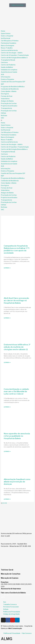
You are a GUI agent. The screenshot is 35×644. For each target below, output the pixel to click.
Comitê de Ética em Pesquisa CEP (13, 82)
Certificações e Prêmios (10, 41)
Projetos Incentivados (9, 106)
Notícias (4, 116)
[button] (17, 120)
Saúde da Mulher (7, 67)
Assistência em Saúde (9, 72)
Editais (3, 113)
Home (3, 31)
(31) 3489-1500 (7, 572)
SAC (2, 118)
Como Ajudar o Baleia (9, 91)
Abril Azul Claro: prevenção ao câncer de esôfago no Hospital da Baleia (16, 300)
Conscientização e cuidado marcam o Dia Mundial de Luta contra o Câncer (16, 391)
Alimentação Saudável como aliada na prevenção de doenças (17, 482)
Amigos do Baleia (7, 101)
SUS (2, 75)
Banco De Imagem (8, 46)
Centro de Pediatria (8, 65)
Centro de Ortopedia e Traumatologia (15, 55)
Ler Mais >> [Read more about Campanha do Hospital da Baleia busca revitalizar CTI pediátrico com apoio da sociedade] (7, 268)
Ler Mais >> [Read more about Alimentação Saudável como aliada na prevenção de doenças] (7, 499)
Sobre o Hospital (7, 36)
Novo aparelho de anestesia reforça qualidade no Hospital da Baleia (17, 436)
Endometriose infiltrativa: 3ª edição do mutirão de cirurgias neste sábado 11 (17, 347)
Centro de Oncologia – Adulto (12, 53)
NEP (2, 84)
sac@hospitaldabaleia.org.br (12, 595)
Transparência (6, 108)
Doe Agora (5, 94)
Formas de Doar (7, 96)
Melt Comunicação (15, 628)
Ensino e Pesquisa (7, 79)
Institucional (6, 38)
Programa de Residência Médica (13, 87)
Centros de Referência (9, 50)
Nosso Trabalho (7, 48)
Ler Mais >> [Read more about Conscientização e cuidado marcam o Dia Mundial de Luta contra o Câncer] (7, 407)
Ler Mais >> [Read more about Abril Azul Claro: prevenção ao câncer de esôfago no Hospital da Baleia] (7, 318)
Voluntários (5, 99)
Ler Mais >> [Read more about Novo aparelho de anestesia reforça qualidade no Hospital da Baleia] (7, 451)
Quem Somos (6, 34)
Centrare (4, 62)
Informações (6, 77)
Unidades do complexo (9, 70)
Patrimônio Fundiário (9, 43)
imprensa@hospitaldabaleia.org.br (14, 591)
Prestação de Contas (9, 103)
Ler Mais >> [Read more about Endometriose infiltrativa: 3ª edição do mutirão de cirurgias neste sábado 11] (7, 362)
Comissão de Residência (10, 89)
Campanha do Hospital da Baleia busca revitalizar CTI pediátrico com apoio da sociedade (17, 249)
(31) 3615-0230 (7, 576)
